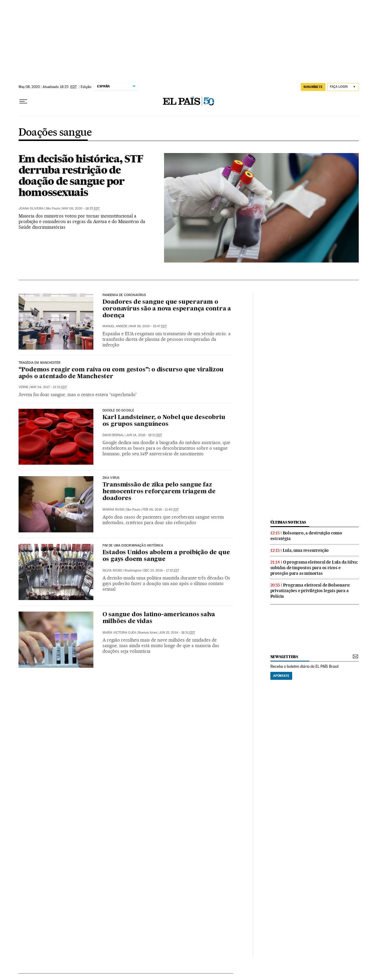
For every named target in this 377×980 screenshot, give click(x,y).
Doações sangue (55, 133)
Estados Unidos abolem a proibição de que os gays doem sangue (166, 556)
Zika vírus (111, 478)
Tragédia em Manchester (40, 363)
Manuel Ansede (115, 326)
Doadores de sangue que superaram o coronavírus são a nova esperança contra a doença (167, 309)
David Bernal (113, 435)
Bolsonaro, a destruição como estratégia (306, 536)
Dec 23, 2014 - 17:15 (161, 570)
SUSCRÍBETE (313, 87)
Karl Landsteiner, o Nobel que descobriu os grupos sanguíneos (164, 421)
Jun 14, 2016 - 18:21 (144, 435)
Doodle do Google (118, 411)
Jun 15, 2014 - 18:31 (177, 633)
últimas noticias (288, 522)
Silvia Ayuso (112, 570)
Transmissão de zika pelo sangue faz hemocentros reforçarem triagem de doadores (159, 492)
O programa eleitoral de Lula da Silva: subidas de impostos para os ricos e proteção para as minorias (314, 568)
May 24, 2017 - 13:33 (49, 387)
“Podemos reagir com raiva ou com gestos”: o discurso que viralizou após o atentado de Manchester (121, 373)
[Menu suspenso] (23, 102)
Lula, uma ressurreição (306, 550)
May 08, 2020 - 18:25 (81, 209)
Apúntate (281, 676)
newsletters (284, 657)
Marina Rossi (113, 510)
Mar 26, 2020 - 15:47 (148, 326)
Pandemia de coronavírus (124, 295)
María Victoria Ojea (119, 633)
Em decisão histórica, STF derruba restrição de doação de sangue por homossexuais (81, 175)
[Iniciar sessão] (343, 87)
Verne (23, 387)
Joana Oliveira (31, 209)
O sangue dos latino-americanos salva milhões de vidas (159, 618)
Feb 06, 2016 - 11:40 (161, 510)
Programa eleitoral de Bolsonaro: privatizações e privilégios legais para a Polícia (310, 591)
